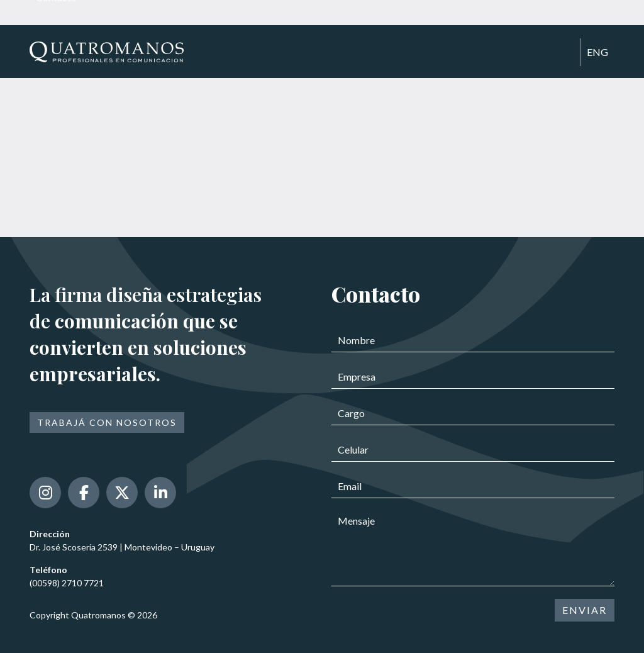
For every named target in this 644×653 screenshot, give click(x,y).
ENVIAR (585, 610)
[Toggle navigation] (565, 53)
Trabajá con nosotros (107, 422)
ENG (597, 52)
